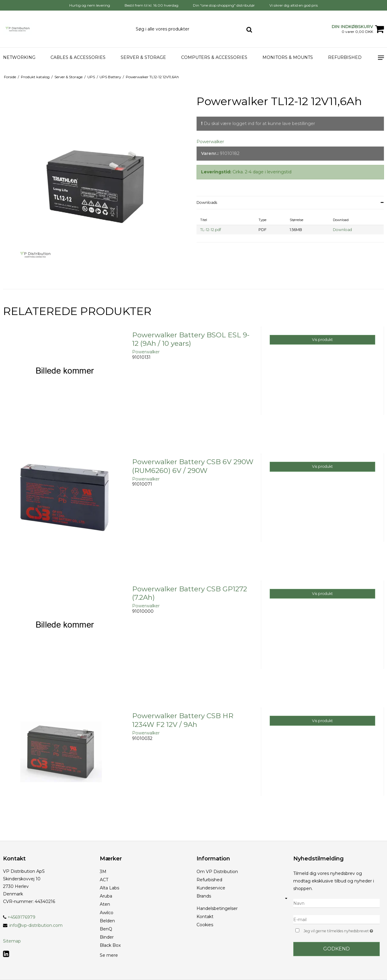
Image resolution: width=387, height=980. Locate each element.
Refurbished (345, 57)
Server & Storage (143, 57)
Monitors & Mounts (288, 57)
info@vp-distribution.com (36, 925)
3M (103, 872)
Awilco (107, 913)
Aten (105, 904)
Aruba (106, 896)
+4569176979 (19, 917)
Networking (19, 57)
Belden (107, 921)
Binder (107, 937)
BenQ (106, 929)
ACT (104, 880)
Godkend (337, 949)
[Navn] (337, 903)
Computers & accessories (214, 57)
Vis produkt (322, 340)
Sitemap (12, 941)
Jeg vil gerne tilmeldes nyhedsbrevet (342, 930)
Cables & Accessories (78, 57)
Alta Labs (109, 888)
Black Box (110, 945)
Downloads (207, 202)
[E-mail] (337, 919)
